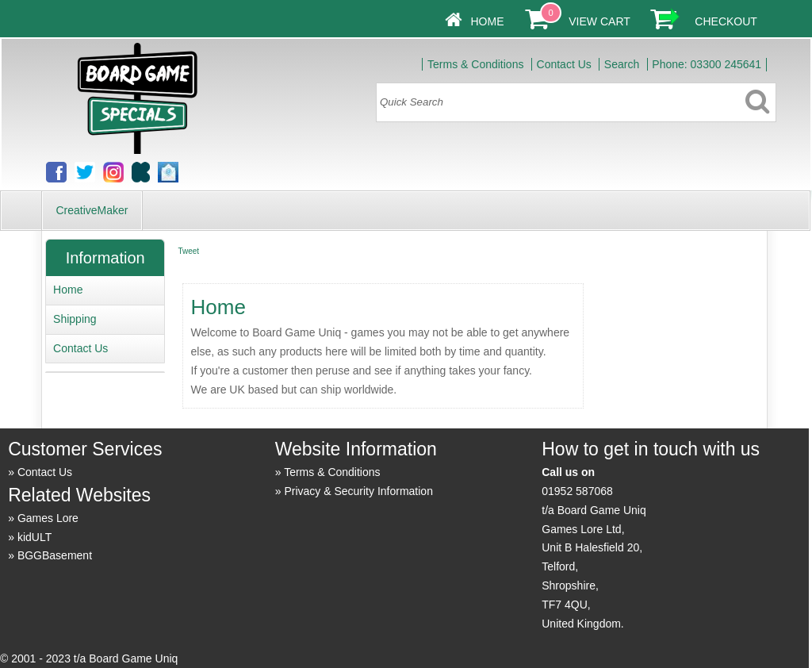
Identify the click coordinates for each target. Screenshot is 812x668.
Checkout (726, 21)
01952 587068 (577, 491)
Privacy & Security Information (358, 491)
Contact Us (564, 64)
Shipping (75, 319)
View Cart (599, 21)
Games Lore (48, 518)
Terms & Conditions (475, 64)
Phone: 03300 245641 (707, 64)
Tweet (188, 251)
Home (487, 21)
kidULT (34, 537)
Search (622, 64)
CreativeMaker (92, 210)
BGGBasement (55, 555)
